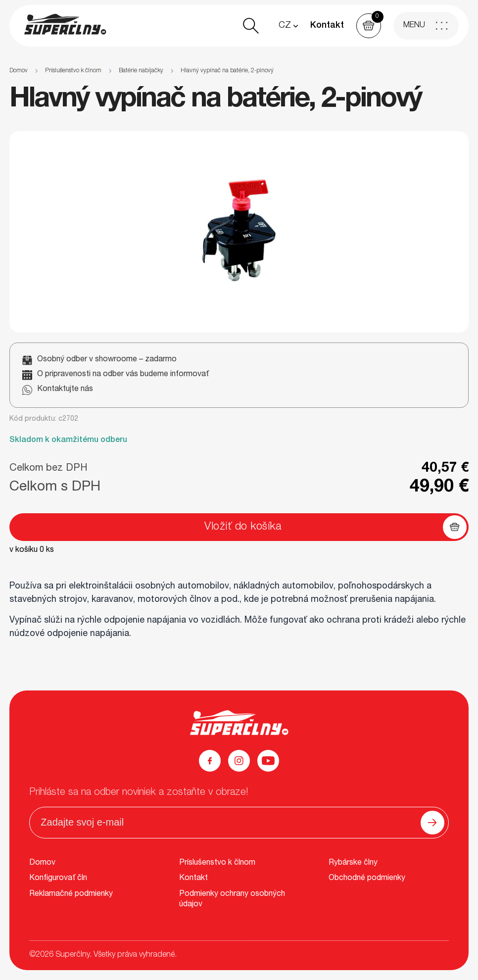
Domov (19, 71)
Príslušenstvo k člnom (73, 71)
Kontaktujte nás (65, 390)
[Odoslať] (432, 823)
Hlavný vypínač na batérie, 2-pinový (227, 71)
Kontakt (327, 26)
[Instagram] (239, 761)
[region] (239, 71)
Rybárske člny (353, 863)
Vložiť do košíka (243, 527)
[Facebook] (210, 761)
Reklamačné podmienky (71, 894)
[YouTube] (268, 761)
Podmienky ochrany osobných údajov (232, 900)
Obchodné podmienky (367, 879)
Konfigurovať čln (58, 879)
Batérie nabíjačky (141, 71)
